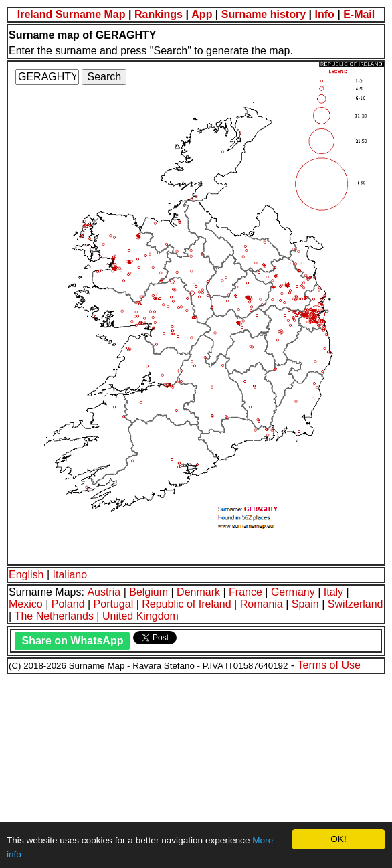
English (26, 575)
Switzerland (356, 604)
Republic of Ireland (186, 604)
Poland (68, 604)
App (202, 14)
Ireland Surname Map (72, 14)
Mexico (26, 604)
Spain (305, 604)
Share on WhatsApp (72, 641)
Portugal (114, 604)
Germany (293, 592)
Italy (333, 592)
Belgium (149, 592)
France (246, 592)
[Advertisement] (196, 769)
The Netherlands (54, 616)
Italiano (70, 575)
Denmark (198, 592)
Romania (262, 604)
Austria (104, 592)
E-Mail (359, 14)
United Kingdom (140, 616)
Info (324, 14)
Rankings (159, 14)
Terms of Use (329, 665)
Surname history (264, 14)
